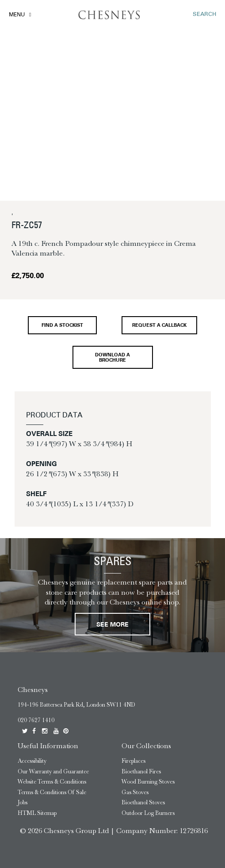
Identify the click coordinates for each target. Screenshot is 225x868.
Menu (17, 15)
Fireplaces (133, 761)
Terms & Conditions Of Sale (52, 792)
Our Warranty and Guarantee (53, 771)
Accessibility (32, 761)
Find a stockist (62, 326)
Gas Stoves (135, 792)
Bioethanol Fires (141, 771)
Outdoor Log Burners (148, 813)
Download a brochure (112, 358)
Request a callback (159, 326)
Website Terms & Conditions (52, 782)
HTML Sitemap (37, 813)
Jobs (23, 802)
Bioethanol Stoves (143, 802)
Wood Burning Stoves (148, 782)
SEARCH (204, 14)
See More (112, 625)
